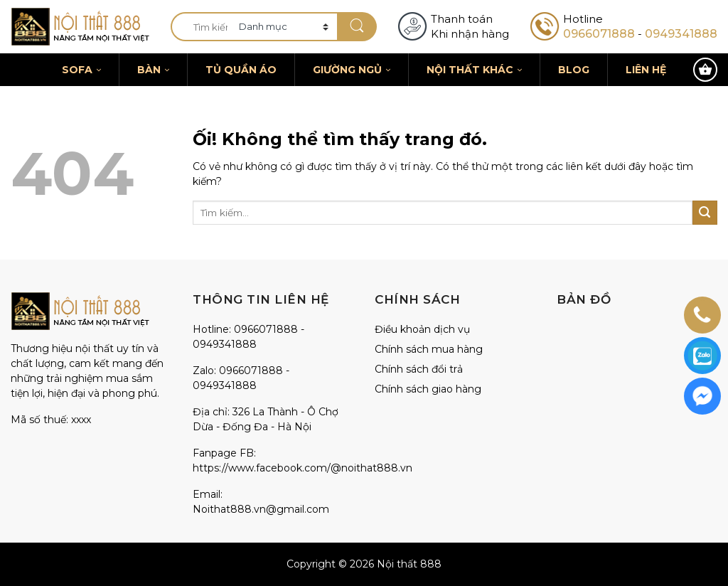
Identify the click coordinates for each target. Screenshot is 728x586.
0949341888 (681, 34)
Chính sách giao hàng (428, 389)
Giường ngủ (352, 70)
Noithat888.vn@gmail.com (261, 509)
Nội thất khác (474, 70)
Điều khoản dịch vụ (422, 329)
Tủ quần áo (241, 70)
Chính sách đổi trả (419, 369)
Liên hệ (646, 70)
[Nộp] (357, 27)
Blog (574, 70)
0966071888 (599, 34)
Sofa (81, 70)
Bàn (153, 70)
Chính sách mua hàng (429, 349)
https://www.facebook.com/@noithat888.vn (303, 468)
